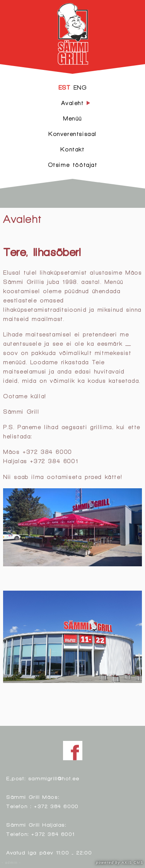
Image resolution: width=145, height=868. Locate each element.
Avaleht (22, 219)
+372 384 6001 (53, 834)
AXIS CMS (120, 863)
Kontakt (72, 149)
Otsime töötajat (73, 165)
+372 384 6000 (56, 806)
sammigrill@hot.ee (54, 778)
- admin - (12, 863)
